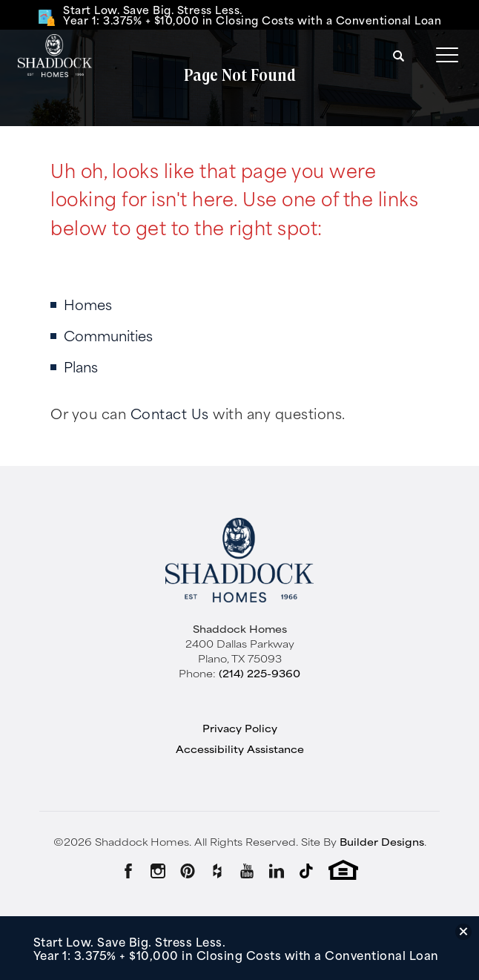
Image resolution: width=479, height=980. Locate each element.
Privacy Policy (240, 728)
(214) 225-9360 (260, 673)
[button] (399, 56)
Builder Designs (382, 841)
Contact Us (170, 413)
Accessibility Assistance (240, 749)
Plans (81, 366)
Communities (108, 335)
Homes (88, 304)
